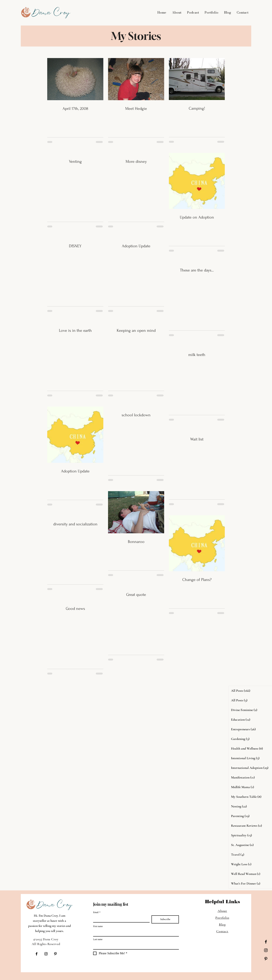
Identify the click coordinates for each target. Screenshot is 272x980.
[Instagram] (266, 950)
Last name (98, 939)
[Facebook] (266, 942)
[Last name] (135, 946)
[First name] (135, 933)
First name (98, 926)
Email (97, 912)
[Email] (120, 919)
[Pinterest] (266, 959)
